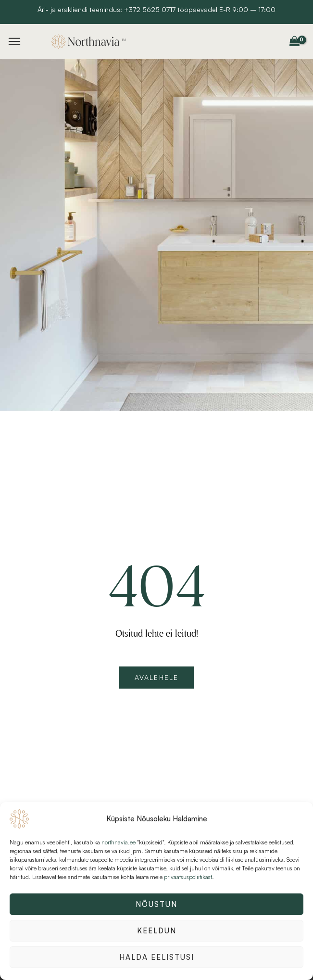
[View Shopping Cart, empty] (294, 41)
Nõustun (156, 904)
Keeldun (157, 931)
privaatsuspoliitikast (188, 877)
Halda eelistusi (157, 957)
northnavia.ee (119, 842)
